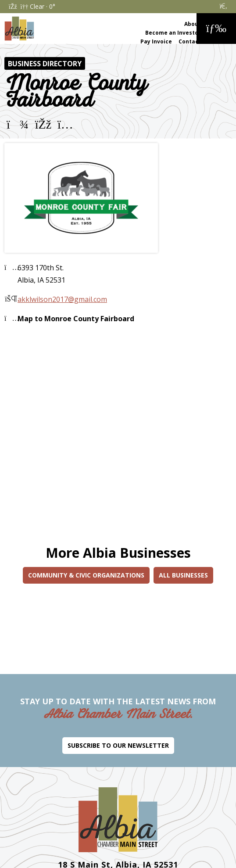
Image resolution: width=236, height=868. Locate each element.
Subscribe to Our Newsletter (118, 745)
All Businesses (183, 575)
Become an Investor (173, 33)
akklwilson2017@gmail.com (62, 299)
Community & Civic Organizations (86, 575)
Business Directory (45, 64)
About (193, 24)
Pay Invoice (156, 41)
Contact (190, 41)
